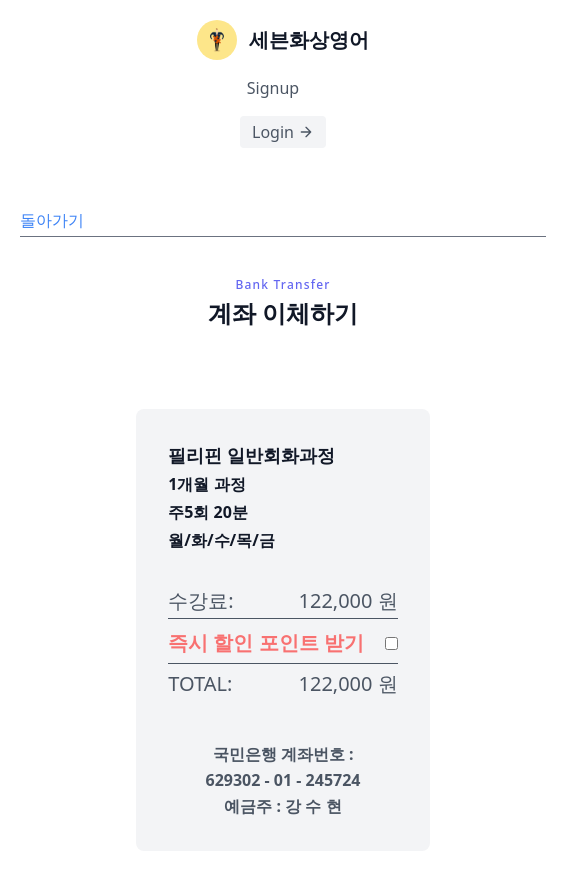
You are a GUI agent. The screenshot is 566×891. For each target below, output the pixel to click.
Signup (273, 88)
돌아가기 (52, 220)
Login (283, 132)
